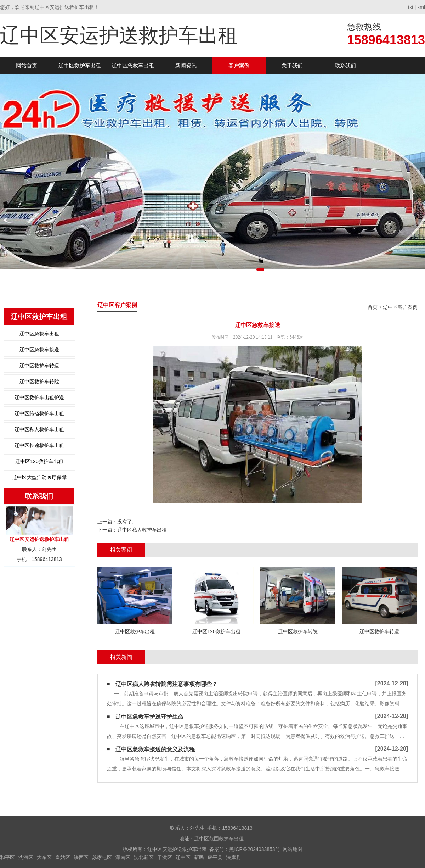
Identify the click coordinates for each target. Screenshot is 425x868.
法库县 (233, 857)
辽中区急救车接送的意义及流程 (155, 749)
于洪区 (165, 857)
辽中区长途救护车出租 (39, 445)
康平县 (215, 857)
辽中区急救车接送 (39, 350)
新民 (199, 857)
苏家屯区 (102, 857)
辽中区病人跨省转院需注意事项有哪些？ (166, 684)
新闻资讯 (186, 65)
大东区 (44, 857)
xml (421, 7)
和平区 (7, 857)
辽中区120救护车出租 (39, 461)
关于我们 (292, 65)
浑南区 (123, 857)
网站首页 (27, 65)
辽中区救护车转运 (39, 366)
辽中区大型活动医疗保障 (39, 477)
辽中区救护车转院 (39, 382)
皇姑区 (63, 857)
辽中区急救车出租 (133, 65)
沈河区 (26, 857)
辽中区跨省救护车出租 (39, 413)
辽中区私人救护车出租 (39, 429)
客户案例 (239, 65)
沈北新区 (144, 857)
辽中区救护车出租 (80, 65)
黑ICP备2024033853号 (254, 849)
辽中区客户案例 (400, 307)
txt (411, 7)
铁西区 (81, 857)
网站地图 (293, 849)
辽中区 (183, 857)
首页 (373, 307)
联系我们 (345, 65)
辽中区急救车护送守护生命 (149, 717)
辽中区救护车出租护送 (39, 397)
